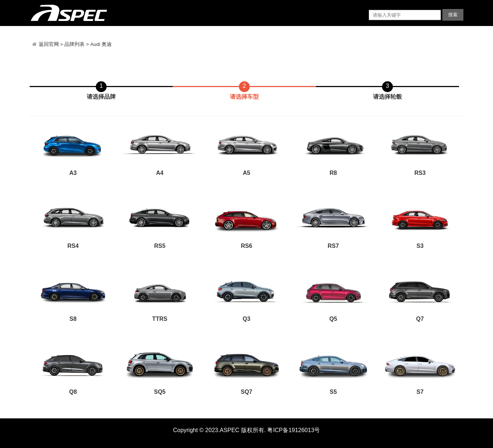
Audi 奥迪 (101, 44)
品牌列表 (74, 44)
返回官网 (50, 44)
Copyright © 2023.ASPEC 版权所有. (219, 430)
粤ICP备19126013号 (293, 430)
